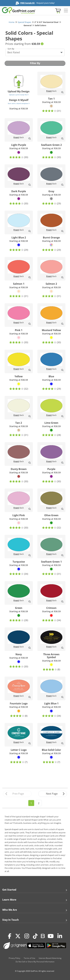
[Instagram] (27, 936)
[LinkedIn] (60, 936)
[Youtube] (51, 936)
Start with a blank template (19, 103)
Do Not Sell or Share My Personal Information (35, 962)
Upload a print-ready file (19, 95)
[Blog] (43, 936)
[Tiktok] (35, 936)
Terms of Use (29, 958)
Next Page (55, 794)
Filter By (35, 63)
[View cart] (58, 11)
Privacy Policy (14, 958)
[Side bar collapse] (66, 11)
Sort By (11, 49)
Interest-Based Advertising (50, 958)
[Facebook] (10, 936)
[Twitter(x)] (18, 936)
